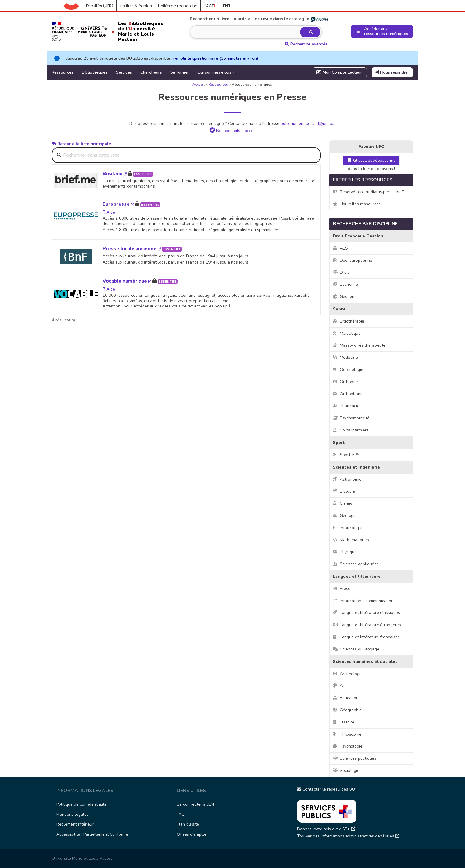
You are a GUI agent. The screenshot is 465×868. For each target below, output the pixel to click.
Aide (109, 212)
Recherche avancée (306, 44)
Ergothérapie (348, 321)
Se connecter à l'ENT (197, 804)
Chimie (343, 503)
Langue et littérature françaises (366, 637)
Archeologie (348, 674)
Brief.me (115, 174)
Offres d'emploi (191, 834)
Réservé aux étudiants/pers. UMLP (368, 192)
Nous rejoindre (392, 72)
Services (124, 72)
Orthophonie (348, 394)
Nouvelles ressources (357, 204)
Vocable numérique (127, 281)
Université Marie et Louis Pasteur (83, 858)
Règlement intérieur (75, 824)
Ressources (63, 72)
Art (339, 686)
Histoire (344, 722)
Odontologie (348, 370)
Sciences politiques (355, 758)
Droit (341, 272)
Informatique (348, 528)
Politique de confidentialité (82, 804)
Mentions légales (73, 814)
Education (346, 698)
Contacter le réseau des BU (326, 789)
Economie (345, 284)
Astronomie (347, 479)
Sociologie (346, 771)
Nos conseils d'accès (233, 131)
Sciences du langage (356, 649)
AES (340, 248)
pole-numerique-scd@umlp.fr (308, 124)
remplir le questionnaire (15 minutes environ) (216, 58)
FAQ (181, 814)
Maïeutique (347, 333)
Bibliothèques (95, 72)
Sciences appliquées (356, 564)
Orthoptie (345, 382)
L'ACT (210, 6)
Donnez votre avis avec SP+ (326, 829)
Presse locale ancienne (132, 249)
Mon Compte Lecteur (339, 72)
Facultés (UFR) (100, 6)
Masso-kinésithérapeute (359, 345)
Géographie (347, 710)
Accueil (73, 6)
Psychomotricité (351, 418)
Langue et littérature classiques (366, 613)
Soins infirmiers (351, 430)
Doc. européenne (352, 260)
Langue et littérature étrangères (367, 625)
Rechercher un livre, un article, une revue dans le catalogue (259, 19)
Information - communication (363, 601)
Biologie (344, 491)
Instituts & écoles (136, 6)
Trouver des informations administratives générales (348, 836)
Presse (343, 589)
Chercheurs (151, 72)
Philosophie (347, 734)
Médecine (345, 357)
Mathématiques (351, 540)
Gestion (344, 297)
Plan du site (188, 824)
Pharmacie (346, 406)
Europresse (118, 204)
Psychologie (348, 746)
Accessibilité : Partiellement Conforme (92, 834)
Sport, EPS (346, 455)
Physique (345, 552)
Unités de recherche (178, 6)
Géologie (345, 516)
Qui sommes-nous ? (216, 72)
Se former (180, 72)
